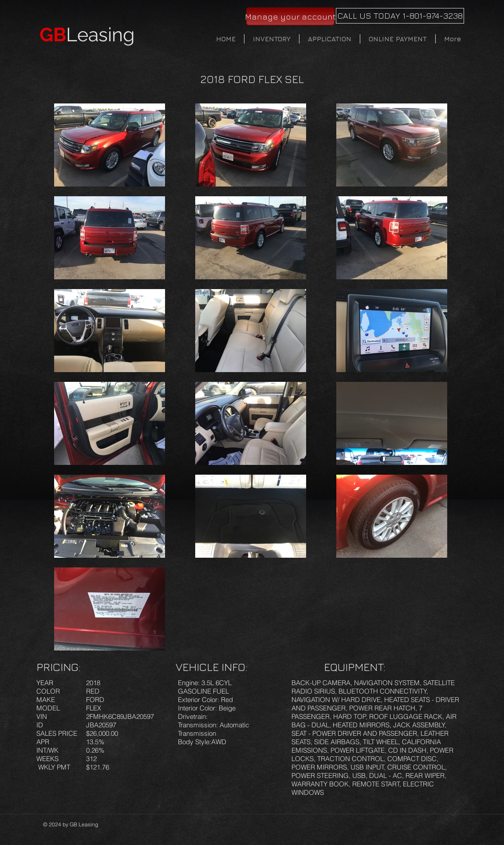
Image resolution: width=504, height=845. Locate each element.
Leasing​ (87, 35)
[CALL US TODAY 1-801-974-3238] (400, 16)
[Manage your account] (290, 16)
